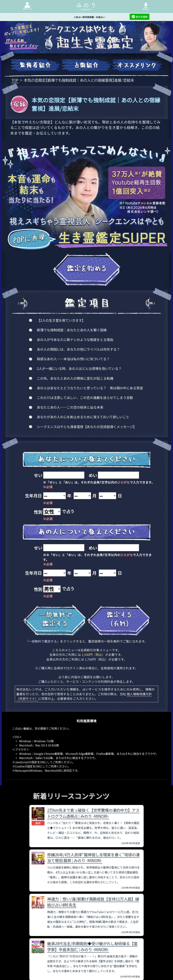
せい (38, 475)
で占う (68, 511)
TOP (15, 80)
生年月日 (33, 496)
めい (93, 475)
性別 (38, 512)
